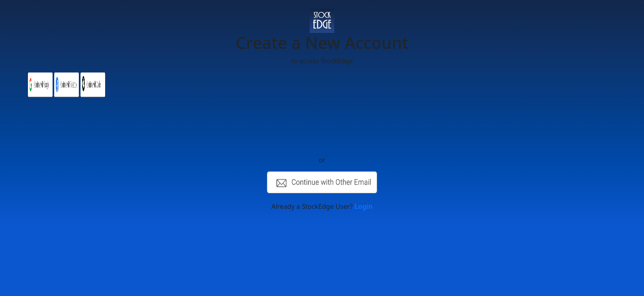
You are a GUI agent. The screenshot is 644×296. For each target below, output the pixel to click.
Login (363, 206)
